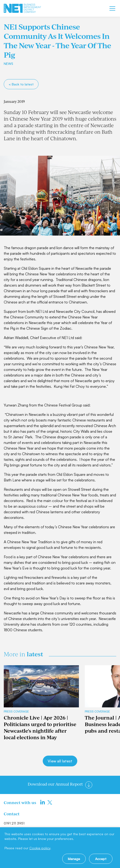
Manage (74, 859)
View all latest (60, 761)
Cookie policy (40, 848)
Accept (101, 859)
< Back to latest (21, 84)
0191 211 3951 (14, 823)
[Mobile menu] (112, 8)
